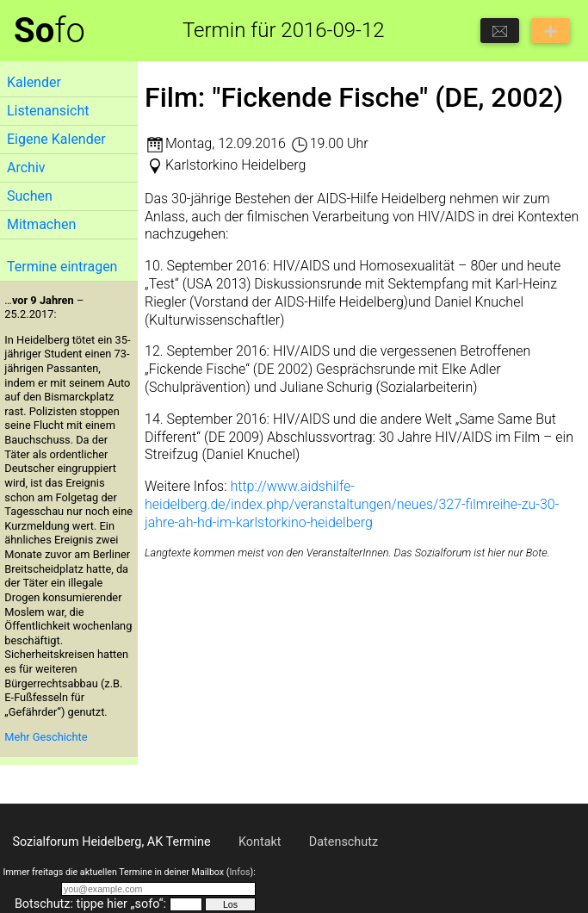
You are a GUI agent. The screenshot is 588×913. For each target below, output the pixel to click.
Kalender (34, 82)
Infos (239, 872)
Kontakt (260, 842)
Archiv (26, 168)
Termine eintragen (62, 267)
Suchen (30, 196)
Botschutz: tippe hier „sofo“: (90, 904)
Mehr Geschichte (46, 737)
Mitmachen (41, 224)
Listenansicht (48, 111)
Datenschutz (344, 842)
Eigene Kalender (56, 139)
